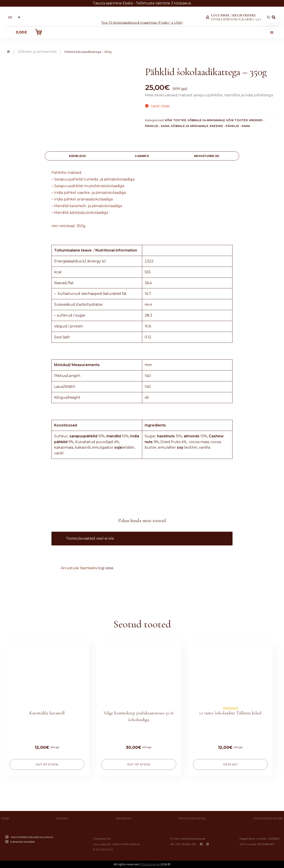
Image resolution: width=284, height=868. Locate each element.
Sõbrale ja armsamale (37, 52)
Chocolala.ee (150, 864)
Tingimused (124, 818)
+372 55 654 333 (186, 844)
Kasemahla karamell (47, 713)
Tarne (5, 818)
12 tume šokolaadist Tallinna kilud (230, 713)
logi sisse (106, 568)
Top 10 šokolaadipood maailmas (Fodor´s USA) (142, 22)
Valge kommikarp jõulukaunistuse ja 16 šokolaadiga (139, 716)
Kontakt (63, 818)
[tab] (77, 156)
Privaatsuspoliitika (192, 818)
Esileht (8, 52)
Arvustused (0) (207, 156)
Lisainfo (142, 156)
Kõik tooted (176, 120)
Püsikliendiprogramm (268, 818)
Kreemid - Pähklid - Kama (230, 126)
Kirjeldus (77, 156)
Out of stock (47, 764)
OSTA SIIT (230, 764)
